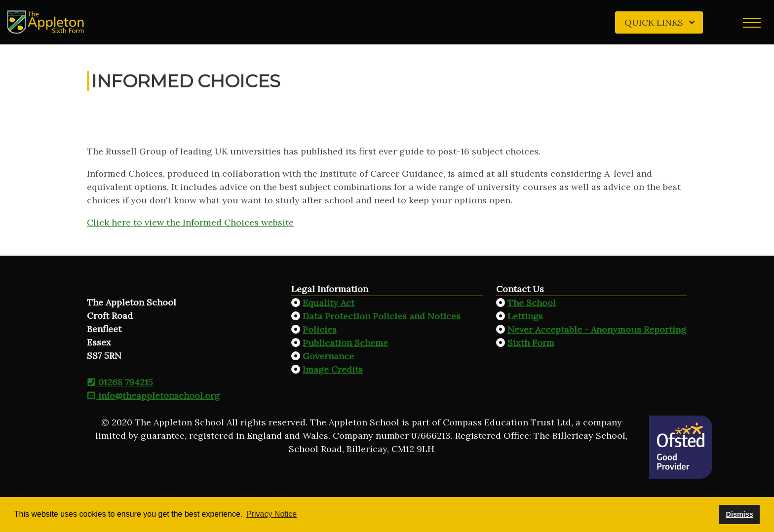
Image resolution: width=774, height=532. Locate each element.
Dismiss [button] (739, 514)
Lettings (525, 316)
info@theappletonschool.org (153, 396)
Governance (328, 356)
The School (532, 303)
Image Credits (333, 369)
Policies (320, 329)
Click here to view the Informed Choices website (190, 222)
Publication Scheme (345, 343)
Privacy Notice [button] (271, 514)
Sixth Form (531, 343)
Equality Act (329, 303)
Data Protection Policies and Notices (382, 316)
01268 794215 (120, 382)
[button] (752, 22)
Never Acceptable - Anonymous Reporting (597, 329)
